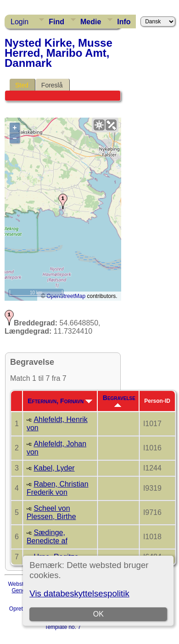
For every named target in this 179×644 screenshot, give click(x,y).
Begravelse (119, 400)
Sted (22, 85)
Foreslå (52, 85)
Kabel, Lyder (54, 468)
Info (124, 22)
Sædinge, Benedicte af (47, 537)
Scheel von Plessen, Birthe (51, 512)
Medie (91, 22)
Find (56, 22)
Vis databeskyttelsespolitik (79, 593)
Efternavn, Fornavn (60, 401)
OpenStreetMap (66, 296)
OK (98, 614)
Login (20, 22)
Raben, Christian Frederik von (58, 488)
